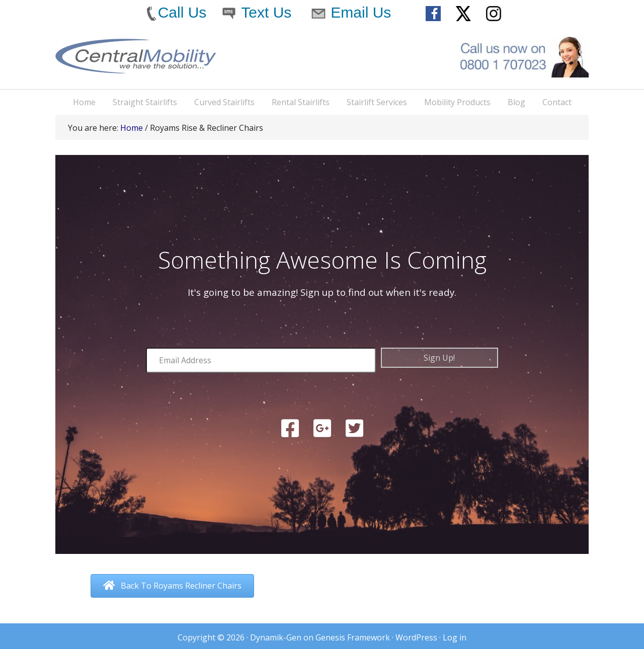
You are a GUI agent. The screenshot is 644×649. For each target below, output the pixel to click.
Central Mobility (136, 64)
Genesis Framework (353, 637)
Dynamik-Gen (276, 637)
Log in (455, 637)
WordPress (416, 637)
